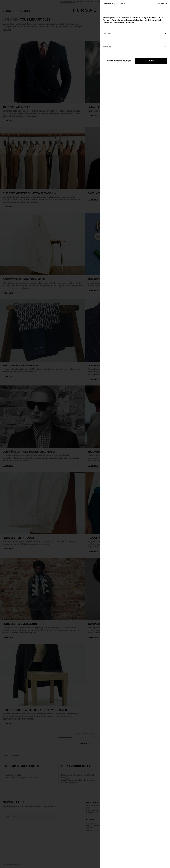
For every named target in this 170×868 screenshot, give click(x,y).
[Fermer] (163, 3)
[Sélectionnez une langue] (135, 47)
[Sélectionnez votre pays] (135, 34)
